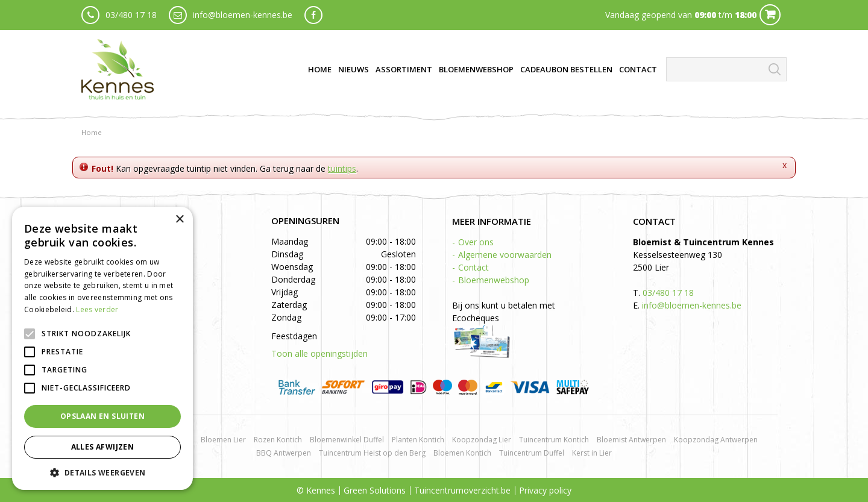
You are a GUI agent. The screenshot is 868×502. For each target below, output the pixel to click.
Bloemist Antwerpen (631, 440)
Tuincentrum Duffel (532, 453)
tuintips (342, 168)
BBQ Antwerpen (284, 453)
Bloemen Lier (223, 440)
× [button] (179, 220)
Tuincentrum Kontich (554, 440)
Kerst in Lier (592, 453)
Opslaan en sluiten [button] (102, 416)
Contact (473, 267)
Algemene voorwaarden (505, 255)
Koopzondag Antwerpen (716, 440)
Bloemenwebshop (494, 280)
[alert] (102, 348)
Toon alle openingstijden (319, 353)
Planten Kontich (418, 440)
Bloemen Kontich (462, 453)
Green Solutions (375, 490)
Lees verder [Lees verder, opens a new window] (97, 309)
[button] (102, 472)
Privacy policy (545, 490)
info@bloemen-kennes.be (243, 15)
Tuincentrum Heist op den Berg (372, 453)
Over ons (476, 242)
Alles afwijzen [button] (103, 447)
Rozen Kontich (278, 440)
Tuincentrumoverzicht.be (462, 490)
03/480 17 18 (131, 15)
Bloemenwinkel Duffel (347, 440)
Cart (770, 15)
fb (313, 15)
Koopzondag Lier (482, 440)
